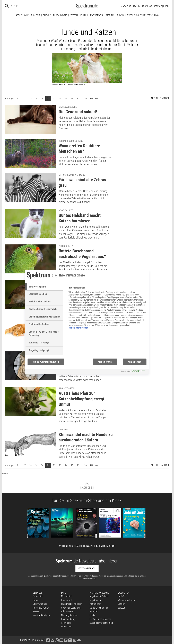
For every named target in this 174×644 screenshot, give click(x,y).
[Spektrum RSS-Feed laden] (70, 640)
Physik (121, 15)
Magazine (126, 6)
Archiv (136, 6)
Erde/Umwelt (60, 15)
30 (85, 98)
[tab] (44, 287)
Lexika (93, 615)
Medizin (110, 15)
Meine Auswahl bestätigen (46, 362)
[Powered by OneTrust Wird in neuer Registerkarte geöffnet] (134, 372)
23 (60, 98)
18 (30, 98)
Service (158, 6)
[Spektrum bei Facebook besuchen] (48, 640)
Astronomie (22, 15)
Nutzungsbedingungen (72, 604)
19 (36, 98)
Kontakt (37, 600)
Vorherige (10, 98)
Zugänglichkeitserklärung (101, 623)
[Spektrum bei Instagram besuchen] (57, 640)
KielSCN (122, 596)
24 (66, 98)
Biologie (36, 15)
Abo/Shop (147, 6)
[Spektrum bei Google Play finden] (79, 640)
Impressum (66, 627)
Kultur (84, 15)
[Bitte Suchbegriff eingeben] (23, 6)
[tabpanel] (107, 310)
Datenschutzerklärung (87, 579)
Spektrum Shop (106, 546)
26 (78, 98)
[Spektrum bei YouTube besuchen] (61, 640)
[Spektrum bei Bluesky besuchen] (52, 640)
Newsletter (38, 596)
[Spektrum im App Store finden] (74, 640)
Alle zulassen (135, 362)
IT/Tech (74, 15)
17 (24, 98)
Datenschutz (67, 600)
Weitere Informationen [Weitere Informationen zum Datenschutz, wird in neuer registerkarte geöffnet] (78, 328)
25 (72, 98)
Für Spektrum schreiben (100, 619)
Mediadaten (67, 596)
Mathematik (97, 15)
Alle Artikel (66, 623)
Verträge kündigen (41, 615)
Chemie (47, 15)
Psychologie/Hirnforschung (143, 15)
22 (54, 98)
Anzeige (5, 473)
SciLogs (122, 608)
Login (166, 6)
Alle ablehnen (105, 362)
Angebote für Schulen (99, 596)
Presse (36, 611)
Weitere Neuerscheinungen (76, 546)
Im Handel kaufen (41, 608)
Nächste (95, 98)
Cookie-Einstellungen (71, 608)
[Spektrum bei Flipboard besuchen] (66, 640)
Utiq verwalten (68, 611)
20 (42, 98)
